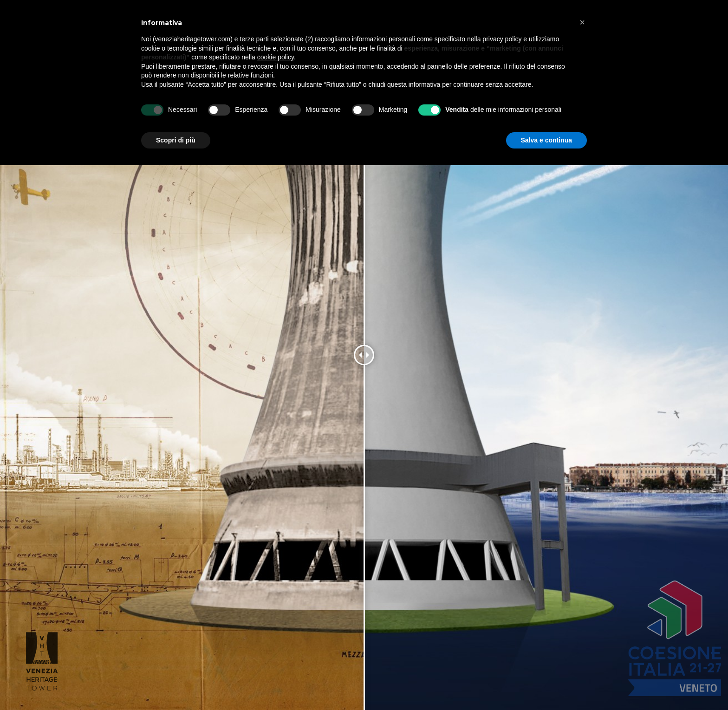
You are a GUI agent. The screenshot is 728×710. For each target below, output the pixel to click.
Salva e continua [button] (546, 140)
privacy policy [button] (502, 39)
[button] (582, 22)
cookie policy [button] (276, 57)
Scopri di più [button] (176, 140)
